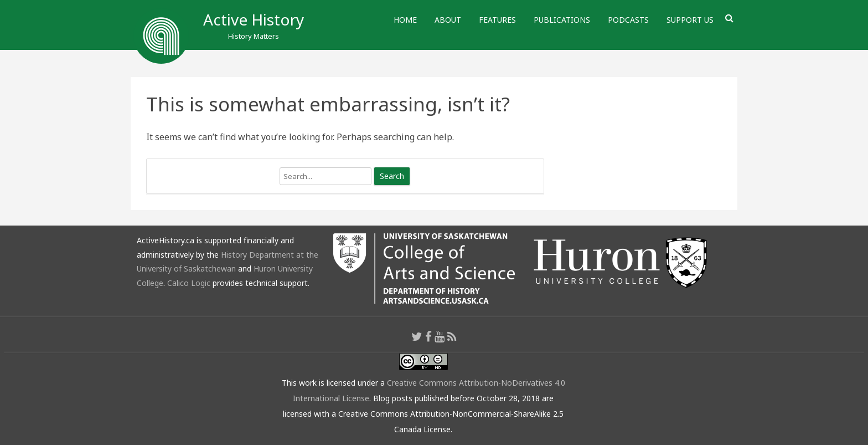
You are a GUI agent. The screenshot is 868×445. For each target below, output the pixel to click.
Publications (562, 20)
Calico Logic (189, 283)
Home (405, 20)
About (448, 20)
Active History (254, 19)
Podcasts (628, 20)
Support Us (690, 20)
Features (497, 20)
